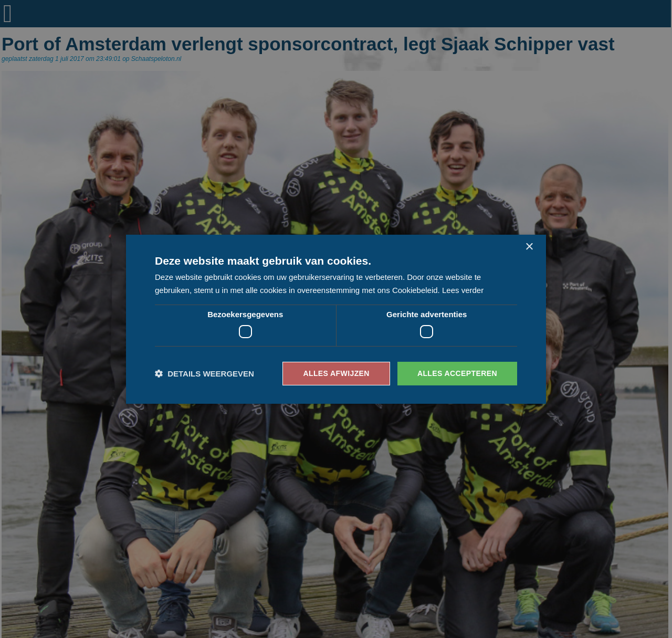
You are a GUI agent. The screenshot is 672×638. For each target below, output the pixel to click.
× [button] (529, 247)
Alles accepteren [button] (457, 373)
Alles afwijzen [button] (336, 373)
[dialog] (336, 319)
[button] (204, 374)
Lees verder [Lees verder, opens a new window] (463, 290)
